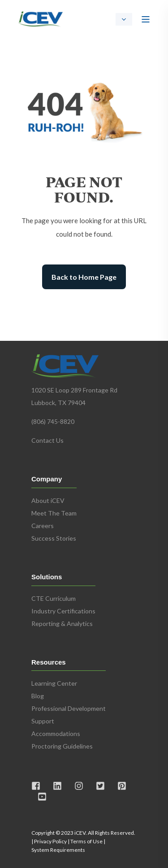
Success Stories (54, 538)
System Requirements (58, 850)
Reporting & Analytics (62, 623)
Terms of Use (86, 841)
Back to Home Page (84, 277)
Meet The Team (54, 513)
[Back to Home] (40, 18)
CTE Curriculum (54, 598)
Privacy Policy (50, 841)
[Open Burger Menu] (146, 19)
